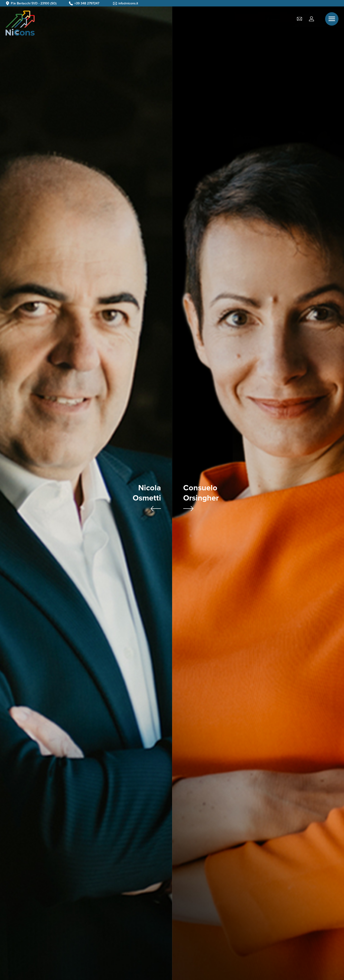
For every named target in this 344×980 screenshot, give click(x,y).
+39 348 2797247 (87, 3)
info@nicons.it (128, 3)
